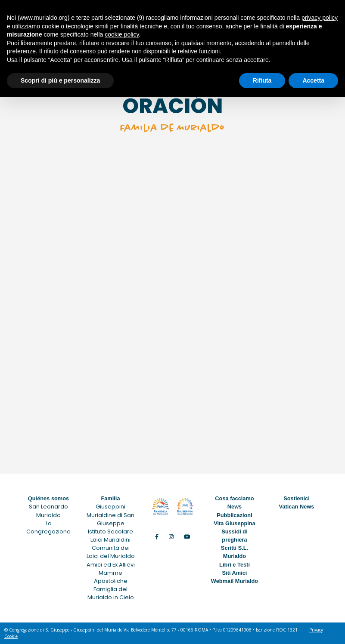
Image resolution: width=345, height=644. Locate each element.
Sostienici (296, 498)
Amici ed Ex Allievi (111, 565)
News (235, 507)
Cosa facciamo (234, 498)
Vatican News (297, 507)
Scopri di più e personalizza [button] (60, 80)
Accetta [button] (313, 80)
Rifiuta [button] (262, 80)
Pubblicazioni (234, 515)
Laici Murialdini (110, 540)
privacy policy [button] (320, 18)
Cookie (11, 636)
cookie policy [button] (122, 34)
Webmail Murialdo (235, 581)
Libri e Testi (235, 565)
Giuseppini (110, 507)
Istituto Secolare (110, 532)
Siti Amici (235, 573)
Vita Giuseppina (234, 523)
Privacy (316, 630)
